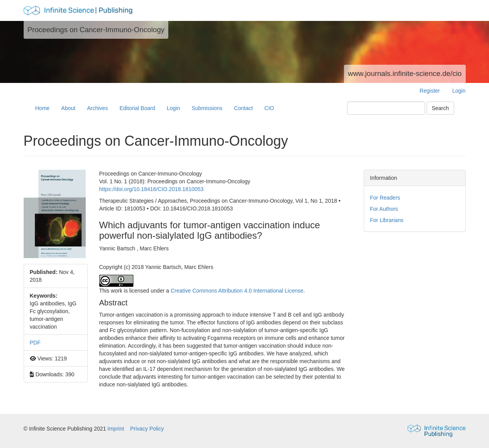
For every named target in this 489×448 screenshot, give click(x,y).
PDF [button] (35, 343)
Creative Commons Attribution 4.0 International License (237, 291)
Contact (244, 108)
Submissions (207, 108)
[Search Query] (386, 108)
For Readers (385, 198)
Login (459, 91)
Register (430, 91)
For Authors (384, 209)
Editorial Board (137, 108)
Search (440, 108)
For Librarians (387, 220)
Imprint (117, 429)
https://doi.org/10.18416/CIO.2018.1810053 (151, 189)
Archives (97, 108)
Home (42, 108)
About (68, 108)
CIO (269, 108)
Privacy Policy (147, 429)
